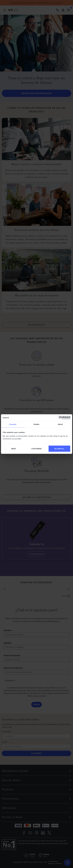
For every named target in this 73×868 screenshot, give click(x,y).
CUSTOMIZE (36, 449)
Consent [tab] (13, 424)
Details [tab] (37, 424)
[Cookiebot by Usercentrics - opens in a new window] (60, 418)
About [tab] (60, 424)
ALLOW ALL (59, 449)
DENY (14, 449)
